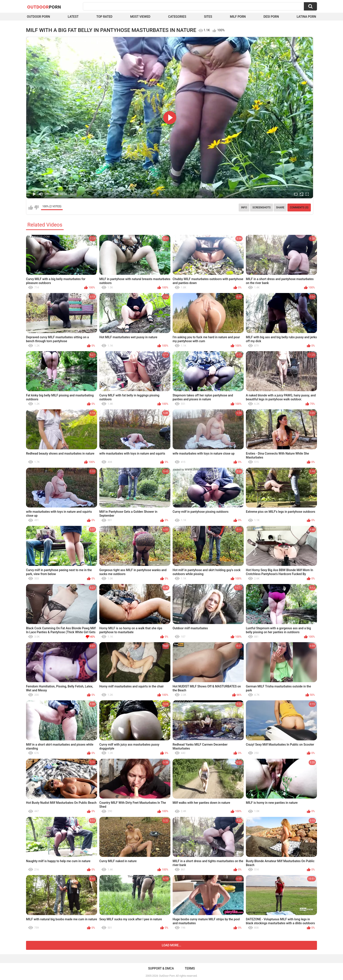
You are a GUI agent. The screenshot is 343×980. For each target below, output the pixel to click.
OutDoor (44, 7)
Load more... (172, 945)
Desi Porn (271, 17)
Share (280, 208)
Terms (190, 968)
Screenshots (262, 208)
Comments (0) (299, 208)
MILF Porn (238, 17)
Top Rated (104, 17)
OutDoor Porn (167, 976)
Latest (73, 17)
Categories (177, 17)
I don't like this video (36, 208)
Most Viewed (140, 17)
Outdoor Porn (38, 17)
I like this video (31, 208)
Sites (208, 17)
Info (244, 208)
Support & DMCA (161, 968)
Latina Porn (306, 17)
